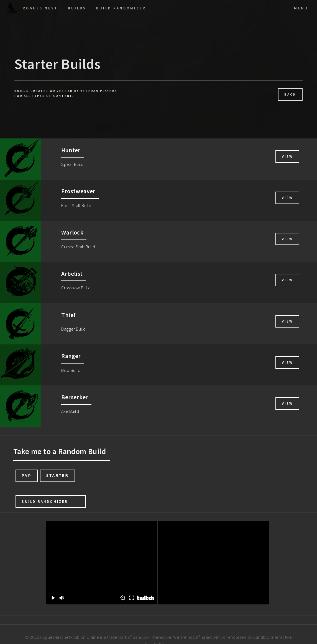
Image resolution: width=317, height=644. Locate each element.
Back (290, 94)
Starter (57, 476)
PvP (26, 476)
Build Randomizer (45, 501)
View (287, 156)
